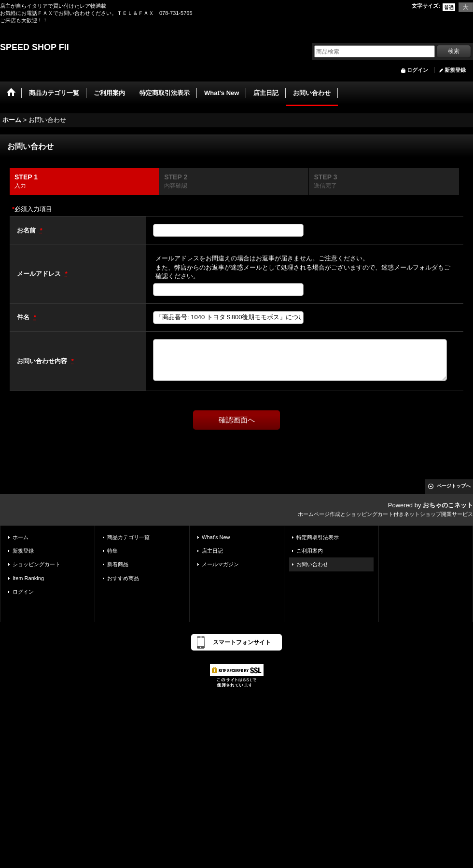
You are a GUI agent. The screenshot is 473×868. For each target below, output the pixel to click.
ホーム (21, 537)
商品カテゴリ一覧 (128, 537)
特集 (112, 551)
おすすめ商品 (123, 578)
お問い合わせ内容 (43, 361)
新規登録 (455, 70)
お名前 (27, 230)
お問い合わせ (312, 564)
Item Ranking (28, 578)
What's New (216, 537)
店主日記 (212, 551)
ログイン (417, 70)
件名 (24, 317)
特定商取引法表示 (318, 537)
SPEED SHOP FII (35, 47)
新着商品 (118, 564)
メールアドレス (40, 274)
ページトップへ (454, 486)
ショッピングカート (36, 564)
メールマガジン (220, 564)
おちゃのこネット (448, 505)
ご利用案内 (310, 551)
